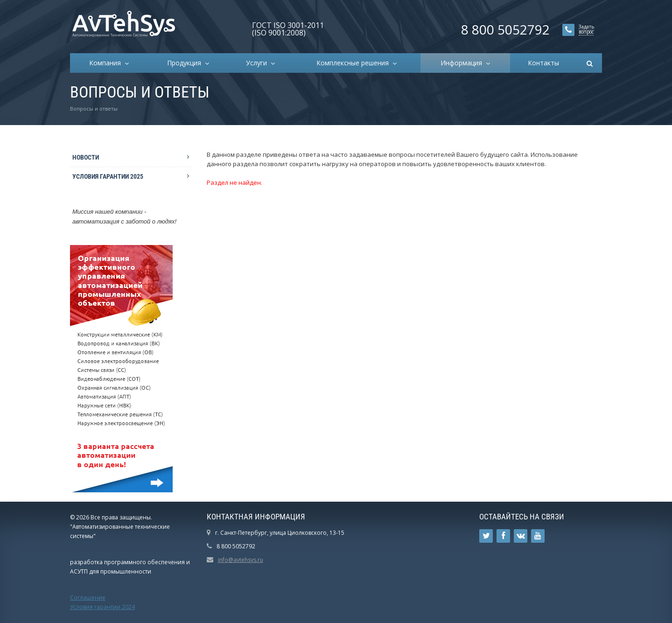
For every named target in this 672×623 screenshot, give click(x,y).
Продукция (186, 63)
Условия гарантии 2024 (102, 607)
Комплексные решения (354, 63)
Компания (107, 63)
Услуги (258, 63)
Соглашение (88, 598)
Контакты (543, 63)
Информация (463, 63)
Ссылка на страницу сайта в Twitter (486, 536)
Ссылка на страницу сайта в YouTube (538, 536)
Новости (86, 157)
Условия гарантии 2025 (108, 176)
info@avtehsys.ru (241, 560)
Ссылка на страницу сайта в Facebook (503, 536)
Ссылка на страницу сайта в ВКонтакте (521, 536)
